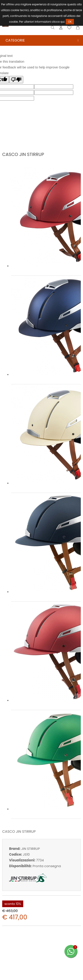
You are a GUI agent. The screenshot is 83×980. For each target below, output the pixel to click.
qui (63, 22)
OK (70, 22)
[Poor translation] (16, 80)
